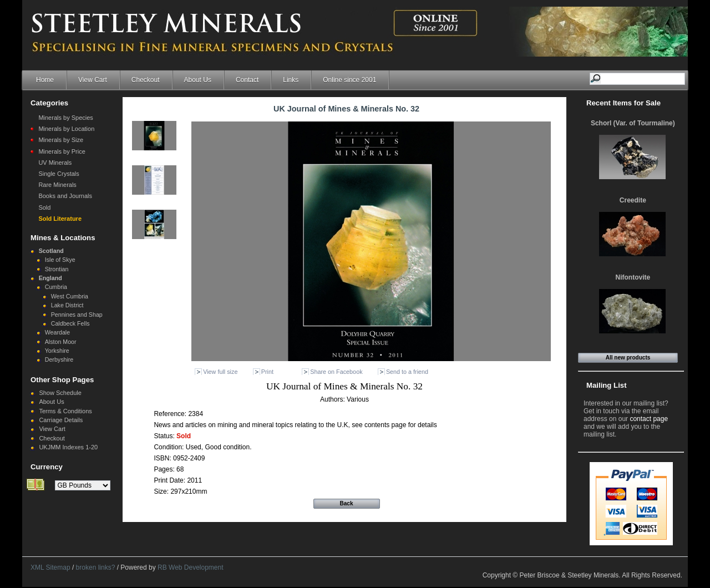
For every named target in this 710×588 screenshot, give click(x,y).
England (50, 278)
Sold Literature (60, 219)
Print (267, 372)
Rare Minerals (57, 185)
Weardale (57, 332)
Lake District (67, 305)
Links (291, 80)
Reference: (171, 414)
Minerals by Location (66, 129)
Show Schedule (60, 393)
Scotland (51, 251)
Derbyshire (59, 359)
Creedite (633, 200)
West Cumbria (70, 296)
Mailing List (607, 385)
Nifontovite (633, 277)
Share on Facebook (336, 372)
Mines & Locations (63, 238)
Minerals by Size (61, 140)
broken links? (96, 567)
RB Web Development (191, 567)
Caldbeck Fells (70, 323)
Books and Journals (65, 196)
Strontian (57, 269)
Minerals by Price (62, 151)
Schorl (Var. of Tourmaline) (633, 123)
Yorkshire (57, 351)
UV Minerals (55, 163)
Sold (44, 207)
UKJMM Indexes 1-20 (68, 447)
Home (45, 80)
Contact (247, 80)
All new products (628, 358)
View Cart (93, 80)
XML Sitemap (50, 567)
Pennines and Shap (77, 315)
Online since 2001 (349, 80)
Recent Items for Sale (623, 103)
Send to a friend (407, 372)
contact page (649, 419)
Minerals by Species (65, 118)
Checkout (146, 80)
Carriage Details (61, 420)
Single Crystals (59, 174)
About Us (198, 80)
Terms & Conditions (65, 411)
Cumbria (56, 287)
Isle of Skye (60, 260)
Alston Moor (61, 342)
